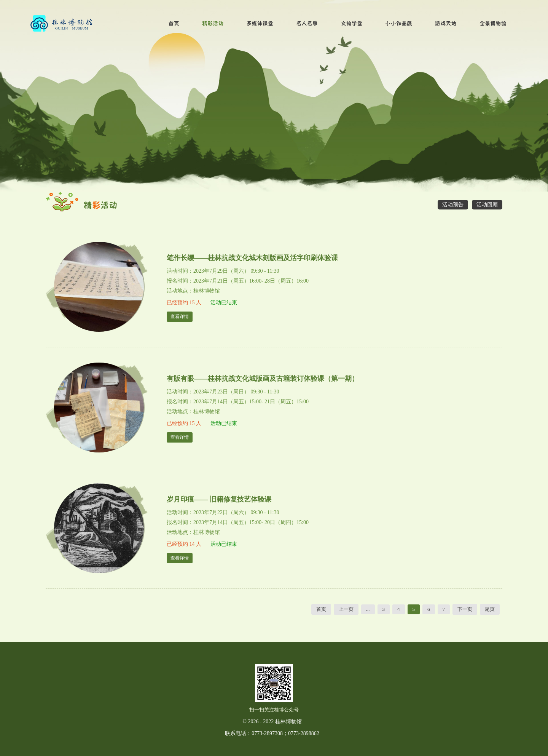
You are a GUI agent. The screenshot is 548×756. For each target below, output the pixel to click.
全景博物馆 (493, 24)
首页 (174, 24)
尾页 (490, 609)
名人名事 (307, 24)
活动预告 (453, 205)
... (368, 609)
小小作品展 (399, 24)
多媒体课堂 (260, 24)
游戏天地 (446, 24)
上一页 (346, 609)
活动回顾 (487, 205)
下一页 (465, 609)
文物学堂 (352, 24)
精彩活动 (213, 24)
